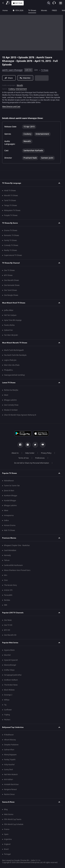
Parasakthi (8, 595)
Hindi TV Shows (10, 191)
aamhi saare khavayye (12, 70)
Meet (6, 395)
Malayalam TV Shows (12, 210)
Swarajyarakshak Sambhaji (14, 375)
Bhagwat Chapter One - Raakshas (17, 545)
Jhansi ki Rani (9, 491)
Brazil (6, 849)
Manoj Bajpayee (10, 755)
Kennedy (7, 555)
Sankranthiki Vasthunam (13, 565)
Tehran (7, 560)
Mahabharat (9, 481)
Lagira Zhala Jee (10, 360)
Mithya (7, 700)
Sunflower (8, 710)
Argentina (8, 839)
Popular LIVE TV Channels (13, 613)
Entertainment (21, 89)
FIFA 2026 (18, 10)
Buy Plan (18, 3)
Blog (6, 809)
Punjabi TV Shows (11, 215)
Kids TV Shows (10, 530)
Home (5, 10)
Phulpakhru (8, 370)
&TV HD (7, 630)
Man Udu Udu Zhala (12, 365)
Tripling (7, 715)
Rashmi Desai (9, 794)
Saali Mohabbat (10, 550)
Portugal (7, 854)
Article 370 (8, 590)
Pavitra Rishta (9, 325)
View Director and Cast (11, 107)
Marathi (20, 85)
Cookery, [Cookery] (12, 89)
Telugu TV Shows (11, 205)
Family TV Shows (10, 240)
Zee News (8, 620)
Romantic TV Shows (12, 235)
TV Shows (32, 10)
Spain (6, 834)
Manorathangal (10, 665)
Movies (44, 10)
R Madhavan (9, 735)
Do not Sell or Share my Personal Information (32, 463)
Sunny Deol (8, 770)
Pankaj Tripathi (10, 760)
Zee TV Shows (9, 270)
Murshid (7, 655)
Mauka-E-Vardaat (11, 410)
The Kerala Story (10, 585)
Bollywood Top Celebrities (13, 727)
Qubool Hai (8, 330)
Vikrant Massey (10, 740)
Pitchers (7, 720)
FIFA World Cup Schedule (14, 824)
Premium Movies (9, 538)
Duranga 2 (8, 695)
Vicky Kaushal (9, 765)
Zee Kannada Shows (12, 285)
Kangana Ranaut (10, 789)
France (7, 829)
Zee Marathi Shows (11, 280)
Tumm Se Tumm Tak (12, 486)
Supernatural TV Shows (13, 255)
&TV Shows (8, 275)
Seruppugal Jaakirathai (13, 675)
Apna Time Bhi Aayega (13, 320)
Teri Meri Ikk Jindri (11, 335)
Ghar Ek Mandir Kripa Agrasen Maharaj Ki (20, 415)
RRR (6, 605)
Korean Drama (10, 525)
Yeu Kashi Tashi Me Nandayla (15, 355)
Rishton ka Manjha (11, 390)
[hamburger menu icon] (61, 3)
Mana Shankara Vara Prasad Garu (17, 570)
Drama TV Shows (11, 230)
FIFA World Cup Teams (13, 819)
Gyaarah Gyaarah (11, 660)
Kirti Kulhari (9, 779)
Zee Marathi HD (10, 635)
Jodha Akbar (9, 310)
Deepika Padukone (11, 745)
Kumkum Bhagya (11, 496)
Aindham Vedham (11, 680)
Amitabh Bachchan (11, 784)
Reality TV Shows (11, 250)
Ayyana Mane (9, 650)
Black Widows (9, 690)
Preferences (40, 458)
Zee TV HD (8, 625)
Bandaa (7, 600)
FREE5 (54, 10)
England (7, 844)
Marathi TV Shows (11, 196)
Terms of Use (24, 458)
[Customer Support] (54, 3)
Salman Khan (9, 750)
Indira (6, 520)
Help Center (30, 453)
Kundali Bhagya (10, 501)
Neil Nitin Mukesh (11, 775)
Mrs (6, 575)
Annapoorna (9, 515)
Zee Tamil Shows (11, 290)
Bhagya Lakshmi (10, 400)
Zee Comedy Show (11, 405)
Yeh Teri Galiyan (10, 315)
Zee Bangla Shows (11, 295)
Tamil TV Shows (10, 200)
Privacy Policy (46, 453)
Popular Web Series (10, 643)
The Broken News (11, 685)
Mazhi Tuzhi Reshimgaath (14, 350)
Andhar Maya (9, 670)
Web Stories (9, 814)
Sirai (6, 580)
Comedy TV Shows (11, 245)
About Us (15, 453)
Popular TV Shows (10, 473)
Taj (5, 705)
